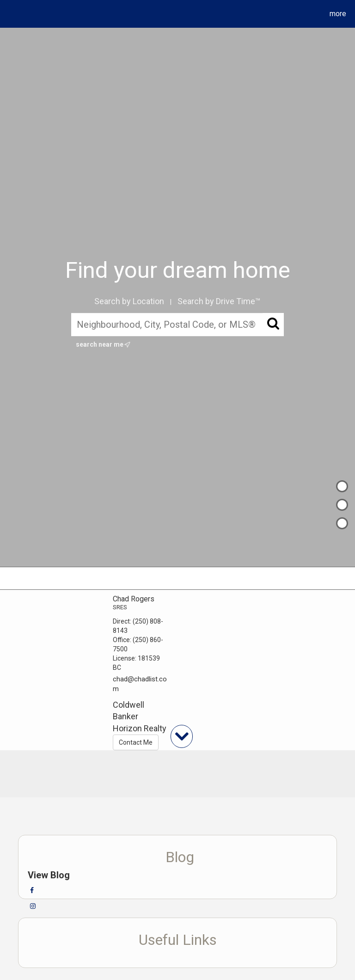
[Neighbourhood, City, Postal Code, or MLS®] (178, 325)
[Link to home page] (9, 14)
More (338, 14)
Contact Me (136, 742)
